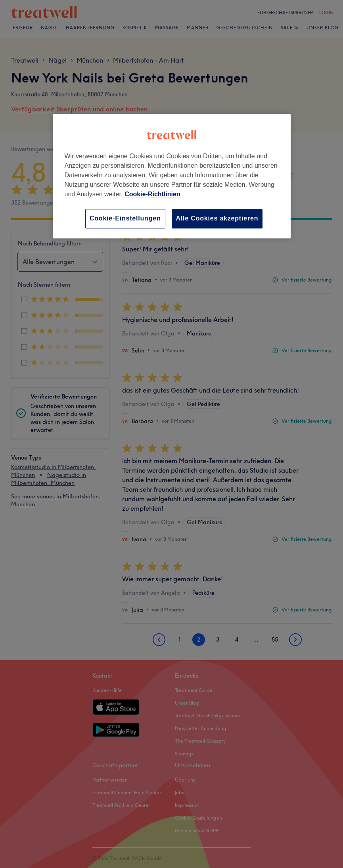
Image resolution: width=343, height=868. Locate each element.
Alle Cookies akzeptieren (217, 219)
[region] (172, 176)
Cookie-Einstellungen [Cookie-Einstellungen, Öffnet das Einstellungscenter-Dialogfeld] (125, 219)
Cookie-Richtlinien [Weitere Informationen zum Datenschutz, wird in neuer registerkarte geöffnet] (152, 194)
